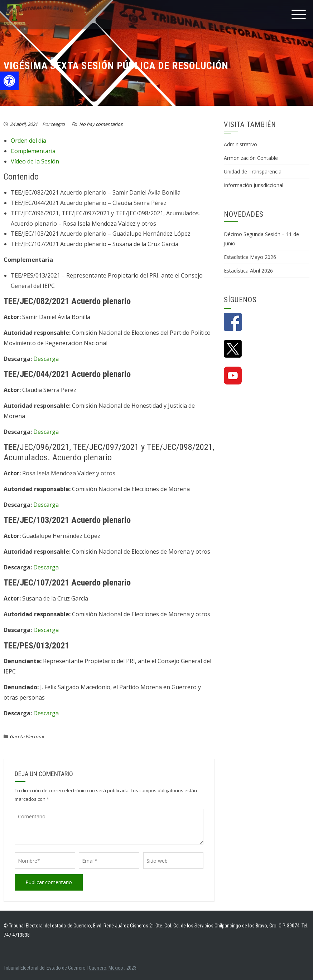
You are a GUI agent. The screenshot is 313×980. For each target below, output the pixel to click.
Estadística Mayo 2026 (250, 257)
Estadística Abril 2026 (248, 271)
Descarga (46, 359)
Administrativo (240, 144)
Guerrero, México (106, 968)
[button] (9, 81)
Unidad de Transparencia (253, 171)
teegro (58, 124)
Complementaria (33, 151)
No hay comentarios (101, 124)
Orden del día (28, 141)
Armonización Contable (251, 158)
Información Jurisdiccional (254, 185)
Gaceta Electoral (27, 736)
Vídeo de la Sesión (35, 161)
